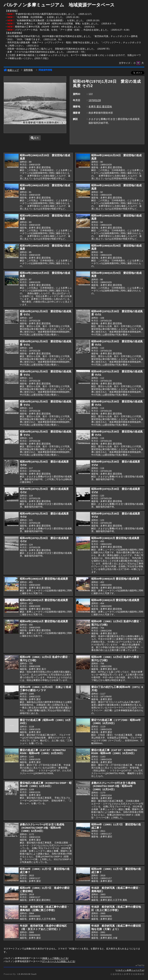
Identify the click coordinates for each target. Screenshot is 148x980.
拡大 (35, 138)
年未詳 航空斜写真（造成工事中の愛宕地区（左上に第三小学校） (116, 908)
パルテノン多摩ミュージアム (130, 970)
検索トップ (11, 70)
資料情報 (28, 70)
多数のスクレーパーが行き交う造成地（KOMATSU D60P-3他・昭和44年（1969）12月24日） (113, 786)
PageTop (141, 965)
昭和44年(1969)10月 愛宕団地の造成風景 (115, 538)
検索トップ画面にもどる (55, 958)
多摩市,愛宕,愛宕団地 (100, 107)
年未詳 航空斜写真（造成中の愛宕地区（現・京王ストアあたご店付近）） (43, 927)
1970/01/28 (95, 100)
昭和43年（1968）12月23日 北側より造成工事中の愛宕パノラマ (45, 689)
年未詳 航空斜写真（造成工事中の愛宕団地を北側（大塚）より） (116, 927)
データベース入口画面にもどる (59, 961)
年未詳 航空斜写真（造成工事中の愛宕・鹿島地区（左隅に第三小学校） (45, 908)
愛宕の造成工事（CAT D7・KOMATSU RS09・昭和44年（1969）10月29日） (43, 752)
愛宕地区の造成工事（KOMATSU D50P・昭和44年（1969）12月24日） (46, 785)
